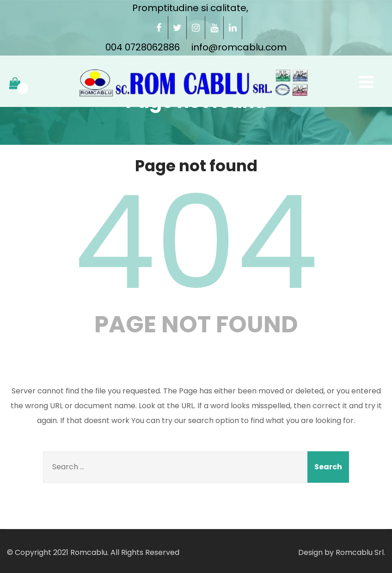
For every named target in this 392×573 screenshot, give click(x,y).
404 (196, 243)
